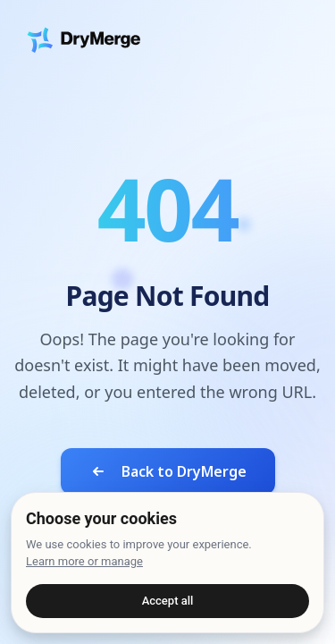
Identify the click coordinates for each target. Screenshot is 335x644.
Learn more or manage (84, 561)
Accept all (168, 601)
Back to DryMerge (168, 471)
